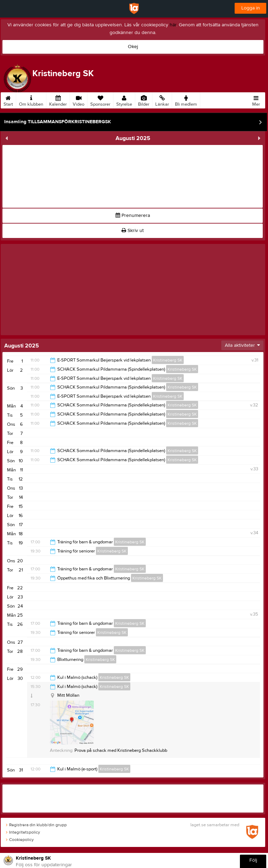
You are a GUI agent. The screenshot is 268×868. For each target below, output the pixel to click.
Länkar (162, 100)
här (173, 25)
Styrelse (124, 100)
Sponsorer (100, 100)
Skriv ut (133, 231)
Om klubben (31, 100)
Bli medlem (186, 100)
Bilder (144, 100)
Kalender (58, 100)
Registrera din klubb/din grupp (36, 825)
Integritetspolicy (23, 832)
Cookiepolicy (20, 840)
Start (8, 100)
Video (79, 100)
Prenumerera (133, 216)
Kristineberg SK (168, 360)
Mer (256, 100)
